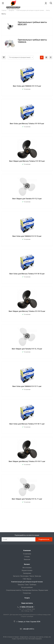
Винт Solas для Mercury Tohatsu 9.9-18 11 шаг (27, 424)
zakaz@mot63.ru (28, 629)
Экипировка (27, 573)
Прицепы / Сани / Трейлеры (27, 585)
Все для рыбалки (27, 587)
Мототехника (27, 568)
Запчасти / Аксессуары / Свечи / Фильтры (27, 576)
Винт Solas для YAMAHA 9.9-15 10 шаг (27, 236)
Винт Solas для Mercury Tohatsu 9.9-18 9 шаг (27, 124)
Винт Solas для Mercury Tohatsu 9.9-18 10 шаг (27, 274)
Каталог (27, 564)
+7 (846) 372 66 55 (26, 607)
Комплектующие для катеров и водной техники (27, 582)
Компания (27, 550)
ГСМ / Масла (27, 579)
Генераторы (27, 593)
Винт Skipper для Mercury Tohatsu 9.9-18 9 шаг (27, 161)
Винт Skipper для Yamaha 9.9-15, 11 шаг (27, 499)
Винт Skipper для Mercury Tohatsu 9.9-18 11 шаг (27, 461)
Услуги (27, 598)
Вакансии (27, 559)
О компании (27, 554)
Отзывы (27, 557)
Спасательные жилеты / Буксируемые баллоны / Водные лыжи (27, 590)
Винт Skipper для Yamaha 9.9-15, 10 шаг (27, 349)
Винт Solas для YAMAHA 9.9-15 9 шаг (27, 86)
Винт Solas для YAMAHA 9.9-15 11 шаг (27, 386)
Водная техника (27, 570)
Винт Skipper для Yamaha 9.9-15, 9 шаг (27, 199)
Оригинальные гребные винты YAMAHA (32, 41)
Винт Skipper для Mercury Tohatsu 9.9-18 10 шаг (27, 311)
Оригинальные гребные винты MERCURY (32, 23)
